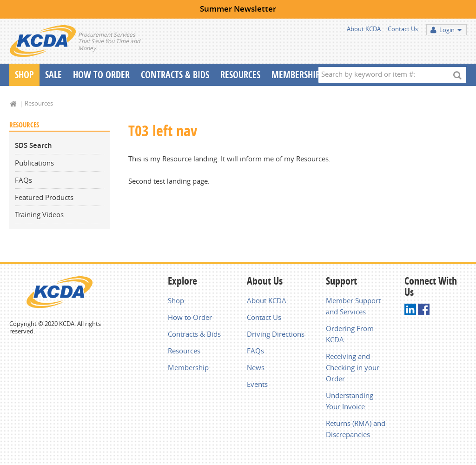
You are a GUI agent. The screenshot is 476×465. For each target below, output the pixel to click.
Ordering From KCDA (350, 334)
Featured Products (44, 197)
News (256, 367)
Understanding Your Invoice (350, 401)
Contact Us (403, 29)
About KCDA (364, 29)
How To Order (101, 75)
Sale (53, 75)
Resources (240, 75)
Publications (34, 163)
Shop (24, 75)
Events (257, 384)
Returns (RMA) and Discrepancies (356, 429)
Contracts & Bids (175, 75)
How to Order (190, 317)
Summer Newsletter (238, 9)
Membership (296, 75)
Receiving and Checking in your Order (353, 367)
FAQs (23, 180)
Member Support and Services (353, 306)
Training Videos (39, 214)
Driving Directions (276, 334)
